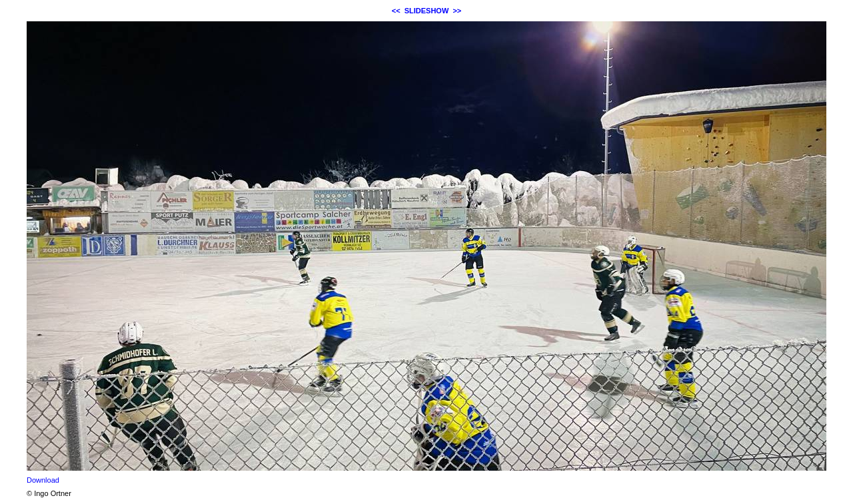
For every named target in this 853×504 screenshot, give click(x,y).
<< (396, 11)
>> (457, 11)
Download (43, 480)
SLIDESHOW (427, 11)
